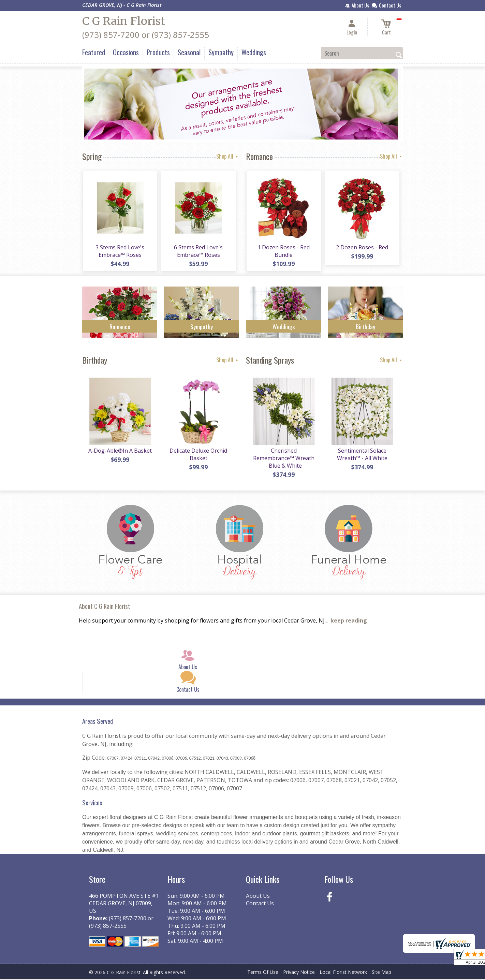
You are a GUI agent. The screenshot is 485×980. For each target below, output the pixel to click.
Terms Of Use (263, 973)
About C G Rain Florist (105, 607)
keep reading (349, 622)
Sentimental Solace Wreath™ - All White (362, 455)
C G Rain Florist (124, 21)
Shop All (228, 156)
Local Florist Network (343, 973)
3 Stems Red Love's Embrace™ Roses (120, 251)
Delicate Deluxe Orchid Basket (198, 455)
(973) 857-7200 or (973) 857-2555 (146, 35)
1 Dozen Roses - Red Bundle (284, 251)
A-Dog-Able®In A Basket (120, 452)
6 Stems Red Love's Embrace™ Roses (198, 251)
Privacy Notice (299, 973)
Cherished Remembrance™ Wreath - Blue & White (283, 459)
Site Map (381, 973)
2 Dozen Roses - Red (362, 248)
